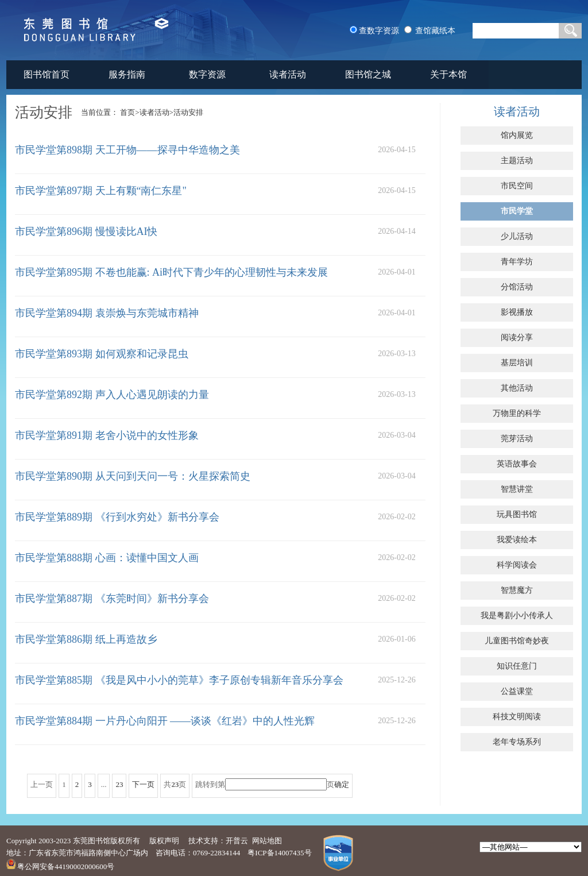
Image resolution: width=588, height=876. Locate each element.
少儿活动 (517, 236)
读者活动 (288, 74)
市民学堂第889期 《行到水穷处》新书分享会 (117, 517)
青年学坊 (517, 262)
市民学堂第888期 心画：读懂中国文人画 (107, 558)
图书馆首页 (47, 74)
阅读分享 (517, 337)
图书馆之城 (368, 74)
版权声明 (164, 841)
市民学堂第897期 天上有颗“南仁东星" (101, 191)
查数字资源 (379, 31)
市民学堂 (517, 211)
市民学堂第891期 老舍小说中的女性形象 (107, 435)
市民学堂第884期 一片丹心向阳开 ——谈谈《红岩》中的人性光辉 (165, 721)
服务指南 (127, 74)
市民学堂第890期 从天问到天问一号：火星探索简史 (133, 476)
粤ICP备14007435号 (279, 853)
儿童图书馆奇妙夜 (517, 641)
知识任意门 (517, 666)
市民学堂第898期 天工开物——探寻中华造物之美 (127, 150)
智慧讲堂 (517, 489)
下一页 (143, 784)
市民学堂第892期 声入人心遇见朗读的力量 (112, 395)
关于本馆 (448, 74)
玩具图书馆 (517, 514)
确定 (342, 784)
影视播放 (517, 312)
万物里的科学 (517, 413)
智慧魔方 (517, 590)
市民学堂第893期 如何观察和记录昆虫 (102, 354)
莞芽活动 (517, 439)
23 (119, 784)
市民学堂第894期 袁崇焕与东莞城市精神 (107, 313)
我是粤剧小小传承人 (517, 615)
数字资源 (207, 74)
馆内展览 (517, 135)
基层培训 (517, 363)
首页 (127, 112)
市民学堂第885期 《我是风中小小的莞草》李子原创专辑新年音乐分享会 (179, 680)
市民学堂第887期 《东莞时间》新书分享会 (112, 599)
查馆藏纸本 (435, 31)
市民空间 (517, 186)
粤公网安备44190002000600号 (60, 867)
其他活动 (517, 388)
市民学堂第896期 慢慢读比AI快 (86, 231)
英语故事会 (517, 464)
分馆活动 (517, 287)
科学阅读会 (517, 565)
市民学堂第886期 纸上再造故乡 (86, 639)
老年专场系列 (517, 742)
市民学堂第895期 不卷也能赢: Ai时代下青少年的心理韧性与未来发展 (171, 272)
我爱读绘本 (517, 540)
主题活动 (517, 161)
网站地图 (267, 841)
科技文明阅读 (517, 717)
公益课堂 (517, 691)
